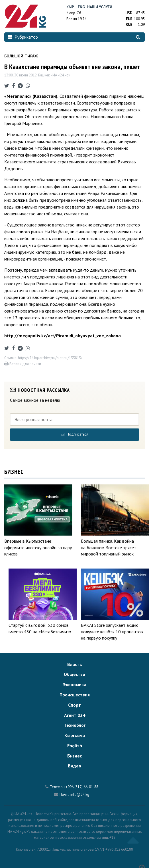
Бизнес (74, 756)
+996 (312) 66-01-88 (82, 787)
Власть (75, 664)
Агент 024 (75, 715)
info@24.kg (80, 795)
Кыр (70, 7)
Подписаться (74, 434)
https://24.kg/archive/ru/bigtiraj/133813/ (50, 358)
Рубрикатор (23, 37)
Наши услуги (100, 7)
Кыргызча (75, 735)
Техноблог (75, 725)
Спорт (74, 705)
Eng (81, 7)
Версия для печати (23, 364)
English (75, 746)
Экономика (75, 684)
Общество (74, 674)
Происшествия (75, 695)
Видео (74, 766)
